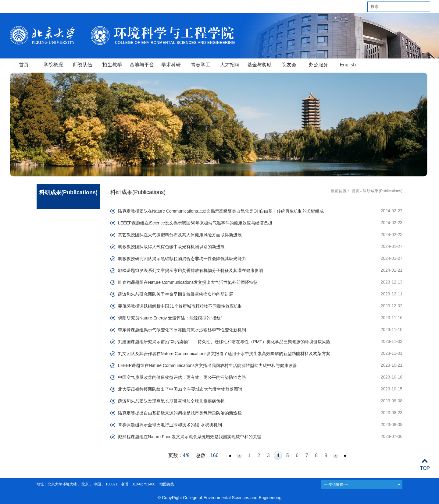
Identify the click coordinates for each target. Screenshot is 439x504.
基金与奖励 (259, 65)
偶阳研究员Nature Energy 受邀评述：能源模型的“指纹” (170, 318)
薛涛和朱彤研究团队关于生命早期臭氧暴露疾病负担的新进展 (176, 294)
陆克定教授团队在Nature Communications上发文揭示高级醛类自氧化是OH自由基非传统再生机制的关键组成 (221, 211)
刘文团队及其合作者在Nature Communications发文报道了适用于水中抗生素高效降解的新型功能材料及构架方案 (224, 354)
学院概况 (53, 65)
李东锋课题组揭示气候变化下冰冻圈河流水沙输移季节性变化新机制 (182, 330)
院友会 (289, 65)
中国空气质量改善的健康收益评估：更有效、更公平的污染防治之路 (182, 377)
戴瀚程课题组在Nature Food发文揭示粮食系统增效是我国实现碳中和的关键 (190, 437)
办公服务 (318, 65)
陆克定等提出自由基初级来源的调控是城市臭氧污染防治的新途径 (180, 413)
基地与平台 (142, 65)
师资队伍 (83, 65)
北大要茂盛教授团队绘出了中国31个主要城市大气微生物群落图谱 (180, 389)
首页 (24, 65)
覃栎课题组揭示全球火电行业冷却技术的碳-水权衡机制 (170, 425)
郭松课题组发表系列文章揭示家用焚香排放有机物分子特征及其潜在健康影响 (191, 270)
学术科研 (171, 65)
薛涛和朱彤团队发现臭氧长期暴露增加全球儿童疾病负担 (171, 401)
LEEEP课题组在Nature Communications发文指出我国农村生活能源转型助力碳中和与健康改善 (207, 365)
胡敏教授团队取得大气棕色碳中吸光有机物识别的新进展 (171, 247)
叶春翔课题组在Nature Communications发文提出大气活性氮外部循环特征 (188, 282)
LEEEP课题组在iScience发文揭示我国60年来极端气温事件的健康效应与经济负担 (195, 223)
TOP (425, 465)
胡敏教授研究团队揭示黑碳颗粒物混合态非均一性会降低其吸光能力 (182, 259)
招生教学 (112, 65)
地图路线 (166, 484)
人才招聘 (230, 65)
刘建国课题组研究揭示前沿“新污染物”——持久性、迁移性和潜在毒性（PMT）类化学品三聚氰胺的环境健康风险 (224, 342)
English (348, 65)
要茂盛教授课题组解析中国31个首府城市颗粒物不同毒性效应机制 (180, 306)
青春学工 (201, 65)
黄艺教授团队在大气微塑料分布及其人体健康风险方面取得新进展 (180, 235)
